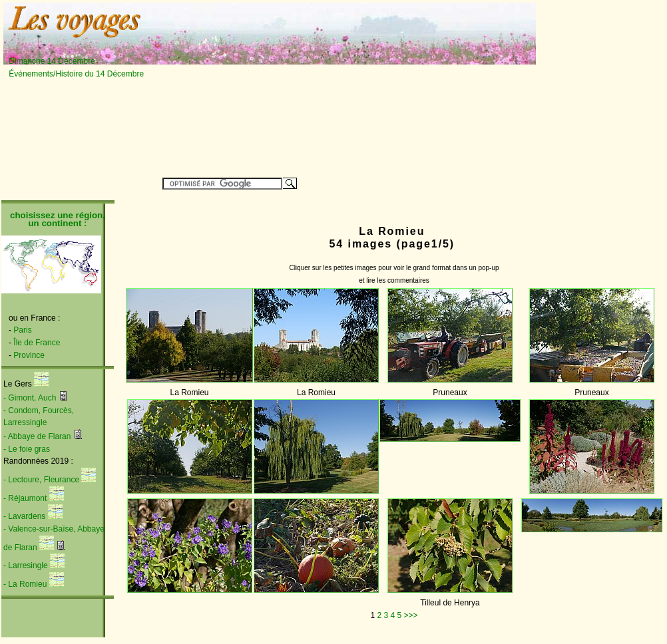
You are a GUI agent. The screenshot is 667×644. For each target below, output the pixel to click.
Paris (22, 330)
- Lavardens (24, 516)
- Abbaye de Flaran (37, 436)
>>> (411, 615)
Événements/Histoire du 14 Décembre (76, 74)
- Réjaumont (25, 498)
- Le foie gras (27, 449)
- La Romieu (25, 584)
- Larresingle (26, 565)
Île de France (37, 343)
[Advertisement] (302, 88)
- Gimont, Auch (30, 398)
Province (29, 355)
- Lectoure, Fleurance (41, 480)
